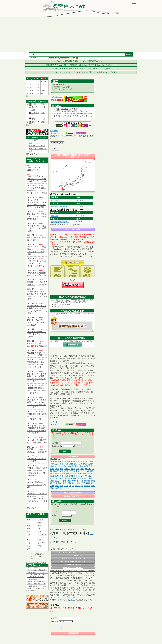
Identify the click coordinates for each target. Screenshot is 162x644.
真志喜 (56, 471)
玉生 (62, 486)
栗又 (79, 474)
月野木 (67, 469)
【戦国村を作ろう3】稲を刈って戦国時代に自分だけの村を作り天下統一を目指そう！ (81, 65)
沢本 (85, 476)
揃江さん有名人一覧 (73, 230)
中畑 (57, 469)
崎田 (43, 122)
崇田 (52, 476)
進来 (40, 540)
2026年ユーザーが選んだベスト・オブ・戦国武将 (37, 216)
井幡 (87, 471)
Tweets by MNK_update (36, 563)
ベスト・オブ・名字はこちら (73, 555)
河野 (84, 474)
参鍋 (62, 464)
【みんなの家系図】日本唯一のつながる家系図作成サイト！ (81, 61)
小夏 (52, 486)
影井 (43, 107)
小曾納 (67, 478)
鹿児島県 (65, 109)
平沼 (64, 481)
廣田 (92, 471)
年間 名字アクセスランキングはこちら (73, 559)
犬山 (28, 540)
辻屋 (28, 543)
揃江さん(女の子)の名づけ (73, 496)
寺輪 (79, 483)
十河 (43, 119)
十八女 (44, 84)
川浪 (82, 461)
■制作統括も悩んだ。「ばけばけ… (37, 572)
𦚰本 (66, 486)
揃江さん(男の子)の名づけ (73, 493)
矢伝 (86, 478)
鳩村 (31, 90)
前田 (73, 469)
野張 (52, 474)
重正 (57, 481)
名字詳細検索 (73, 456)
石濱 (66, 471)
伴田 (82, 469)
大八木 (80, 478)
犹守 (28, 535)
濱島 (43, 104)
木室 (57, 488)
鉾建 (52, 466)
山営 (52, 469)
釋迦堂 (61, 461)
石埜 (80, 464)
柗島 (92, 461)
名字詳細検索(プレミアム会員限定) (63, 58)
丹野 (69, 483)
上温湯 (41, 520)
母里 (91, 466)
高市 (31, 87)
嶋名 (57, 486)
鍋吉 (28, 549)
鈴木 (78, 461)
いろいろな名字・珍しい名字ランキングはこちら (73, 552)
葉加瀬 (67, 461)
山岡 (52, 478)
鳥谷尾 (71, 466)
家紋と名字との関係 (37, 146)
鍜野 (40, 532)
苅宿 (52, 488)
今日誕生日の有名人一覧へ (73, 565)
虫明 (43, 90)
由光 (91, 478)
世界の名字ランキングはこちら (73, 568)
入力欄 (55, 443)
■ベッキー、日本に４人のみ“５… (36, 575)
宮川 (52, 481)
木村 (71, 476)
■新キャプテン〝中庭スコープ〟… (37, 588)
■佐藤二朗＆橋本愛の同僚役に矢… (37, 586)
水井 (74, 481)
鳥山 (43, 93)
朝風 (28, 532)
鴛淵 (73, 461)
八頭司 (91, 464)
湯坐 (81, 466)
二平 (71, 471)
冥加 (75, 474)
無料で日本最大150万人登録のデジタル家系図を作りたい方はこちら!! (37, 179)
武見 (82, 471)
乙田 (57, 464)
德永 (31, 93)
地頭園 (87, 481)
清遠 (85, 464)
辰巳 (57, 478)
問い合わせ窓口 (77, 252)
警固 (40, 523)
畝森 (57, 476)
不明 (34, 104)
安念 (28, 529)
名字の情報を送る (57, 143)
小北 (52, 464)
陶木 (87, 461)
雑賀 (93, 486)
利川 (74, 483)
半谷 (31, 84)
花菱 (32, 119)
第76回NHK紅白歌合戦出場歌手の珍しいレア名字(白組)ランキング (37, 308)
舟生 (66, 464)
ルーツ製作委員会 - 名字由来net (37, 556)
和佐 (60, 483)
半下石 (88, 469)
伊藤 (62, 469)
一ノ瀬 (87, 486)
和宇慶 (74, 478)
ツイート (54, 131)
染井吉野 (42, 543)
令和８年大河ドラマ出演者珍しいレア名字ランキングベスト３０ (37, 249)
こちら (34, 96)
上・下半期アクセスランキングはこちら (73, 562)
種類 (54, 515)
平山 (43, 113)
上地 (66, 476)
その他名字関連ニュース (32, 590)
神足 (31, 81)
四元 (80, 476)
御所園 (90, 474)
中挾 (62, 478)
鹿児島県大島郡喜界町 (60, 207)
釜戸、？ (35, 122)
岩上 (62, 476)
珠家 (81, 481)
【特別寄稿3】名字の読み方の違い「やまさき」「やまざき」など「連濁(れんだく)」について (37, 498)
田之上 (91, 476)
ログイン (85, 314)
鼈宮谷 (78, 486)
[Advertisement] (81, 35)
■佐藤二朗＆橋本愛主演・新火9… (36, 584)
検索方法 (56, 446)
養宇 (40, 526)
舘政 (76, 464)
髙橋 (55, 483)
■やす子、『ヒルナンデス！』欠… (37, 568)
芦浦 (40, 546)
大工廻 (77, 471)
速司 (52, 461)
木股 (28, 526)
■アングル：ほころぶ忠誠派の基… (37, 570)
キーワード (57, 512)
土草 (28, 520)
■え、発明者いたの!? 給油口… (35, 577)
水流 (78, 469)
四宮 (88, 483)
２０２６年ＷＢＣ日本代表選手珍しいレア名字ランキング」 (37, 191)
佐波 (83, 483)
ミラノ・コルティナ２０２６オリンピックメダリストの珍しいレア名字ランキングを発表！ (81, 72)
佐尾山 (64, 466)
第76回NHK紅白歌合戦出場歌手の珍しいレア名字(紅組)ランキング (37, 294)
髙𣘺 (71, 464)
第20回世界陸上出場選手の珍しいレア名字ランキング (37, 416)
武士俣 (58, 466)
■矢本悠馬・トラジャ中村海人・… (37, 581)
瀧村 (62, 488)
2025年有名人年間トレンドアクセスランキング (37, 322)
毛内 (69, 481)
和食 (28, 523)
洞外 (57, 474)
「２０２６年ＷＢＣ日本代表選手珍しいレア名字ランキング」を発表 (81, 69)
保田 (86, 466)
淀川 (43, 87)
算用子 (44, 81)
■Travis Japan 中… (32, 579)
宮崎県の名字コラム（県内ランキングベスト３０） (37, 365)
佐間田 (62, 474)
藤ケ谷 (69, 474)
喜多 (76, 476)
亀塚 (62, 471)
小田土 (29, 546)
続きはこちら (33, 508)
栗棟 (77, 466)
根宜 (64, 483)
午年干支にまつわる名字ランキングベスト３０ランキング (37, 264)
